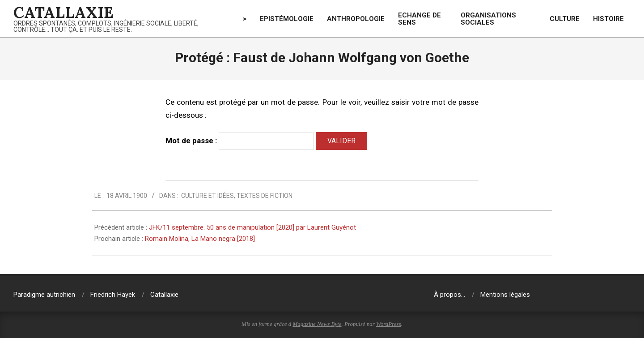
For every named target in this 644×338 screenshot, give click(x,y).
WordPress (389, 324)
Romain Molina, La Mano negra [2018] (200, 239)
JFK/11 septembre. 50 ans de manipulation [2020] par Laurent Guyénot (252, 227)
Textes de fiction (265, 196)
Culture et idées (208, 196)
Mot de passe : (240, 141)
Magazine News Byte (317, 324)
